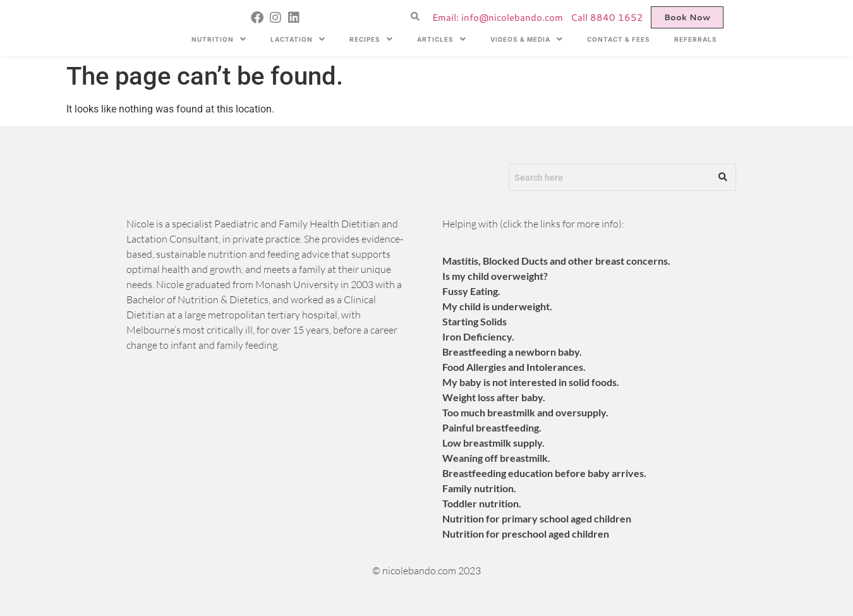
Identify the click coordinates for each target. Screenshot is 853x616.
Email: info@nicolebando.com (498, 17)
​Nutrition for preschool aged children (526, 534)
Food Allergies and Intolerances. (514, 367)
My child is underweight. (497, 306)
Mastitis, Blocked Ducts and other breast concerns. (556, 261)
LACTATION (298, 39)
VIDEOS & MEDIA (527, 39)
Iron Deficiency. (478, 336)
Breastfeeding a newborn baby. (512, 352)
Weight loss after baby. (494, 397)
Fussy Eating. (471, 291)
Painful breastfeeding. (492, 427)
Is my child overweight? (495, 276)
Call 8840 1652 (607, 17)
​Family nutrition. (479, 488)
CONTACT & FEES (619, 39)
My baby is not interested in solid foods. (531, 382)
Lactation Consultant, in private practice (213, 239)
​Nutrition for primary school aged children (537, 518)
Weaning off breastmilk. (496, 458)
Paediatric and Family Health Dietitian (297, 224)
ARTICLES (442, 39)
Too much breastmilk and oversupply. (525, 412)
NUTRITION (219, 39)
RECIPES (371, 39)
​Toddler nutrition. (482, 503)
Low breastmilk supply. (493, 443)
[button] (219, 39)
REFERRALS (696, 39)
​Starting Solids (475, 321)
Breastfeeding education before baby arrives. (544, 473)
